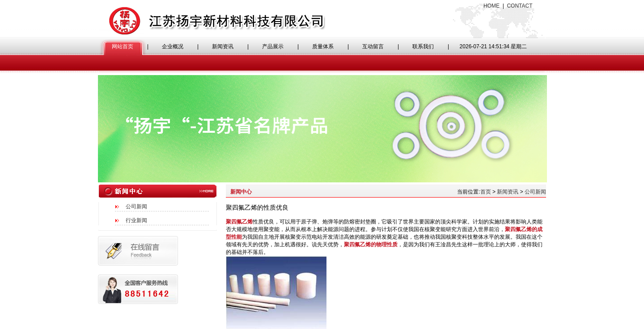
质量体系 (323, 46)
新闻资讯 (223, 46)
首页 (486, 192)
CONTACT (519, 6)
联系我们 (423, 46)
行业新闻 (136, 220)
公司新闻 (136, 207)
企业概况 (173, 46)
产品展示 (273, 46)
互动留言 (373, 46)
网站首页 (123, 46)
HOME (491, 6)
